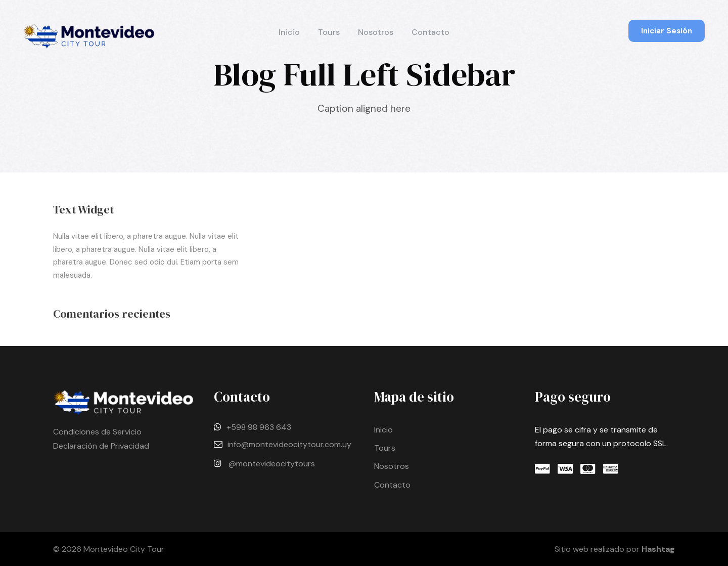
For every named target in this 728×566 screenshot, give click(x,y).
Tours (329, 32)
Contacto (430, 32)
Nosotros (376, 32)
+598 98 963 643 (259, 427)
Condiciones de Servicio (97, 432)
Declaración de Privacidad (101, 446)
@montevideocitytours (272, 464)
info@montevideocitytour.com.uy (289, 444)
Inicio (289, 32)
